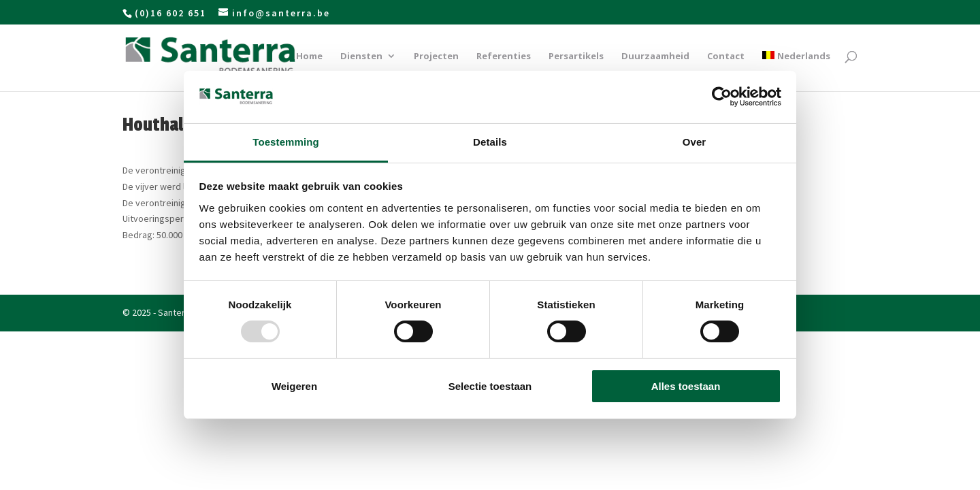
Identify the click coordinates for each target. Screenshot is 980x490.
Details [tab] (490, 142)
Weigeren (294, 386)
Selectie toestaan (490, 386)
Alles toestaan (686, 386)
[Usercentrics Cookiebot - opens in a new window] (722, 97)
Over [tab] (695, 142)
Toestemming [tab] (286, 142)
